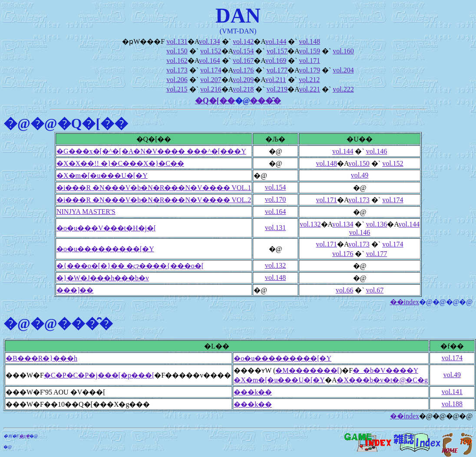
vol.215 (177, 89)
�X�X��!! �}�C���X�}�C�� (120, 163)
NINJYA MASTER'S (86, 212)
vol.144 (276, 41)
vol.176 (243, 70)
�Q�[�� (215, 101)
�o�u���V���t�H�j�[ (106, 228)
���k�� (253, 392)
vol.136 (377, 224)
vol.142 (243, 41)
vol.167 (243, 61)
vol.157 (277, 51)
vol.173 (177, 70)
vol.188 (452, 404)
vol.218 (243, 89)
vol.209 (243, 80)
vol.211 (276, 80)
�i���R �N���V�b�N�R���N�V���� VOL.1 (154, 188)
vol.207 (211, 80)
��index (405, 302)
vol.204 (343, 70)
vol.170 (275, 199)
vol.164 (209, 61)
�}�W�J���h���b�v (103, 278)
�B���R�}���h (41, 358)
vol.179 (309, 70)
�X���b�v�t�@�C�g (382, 380)
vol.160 (343, 51)
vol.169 (276, 61)
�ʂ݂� (24, 436)
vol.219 (277, 89)
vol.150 (177, 51)
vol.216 (211, 89)
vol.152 (211, 51)
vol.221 (309, 89)
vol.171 (309, 61)
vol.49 (360, 175)
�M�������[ (307, 370)
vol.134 (209, 41)
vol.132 (310, 224)
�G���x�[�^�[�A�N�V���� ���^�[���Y (151, 151)
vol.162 (177, 61)
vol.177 (277, 70)
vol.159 (309, 51)
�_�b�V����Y (385, 370)
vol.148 (309, 41)
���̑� (265, 101)
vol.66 (344, 290)
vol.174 (211, 70)
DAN (238, 15)
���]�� (75, 290)
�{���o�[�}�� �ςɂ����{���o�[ (130, 266)
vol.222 (343, 89)
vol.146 (377, 151)
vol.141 (452, 392)
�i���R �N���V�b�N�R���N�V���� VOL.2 (154, 200)
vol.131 (177, 41)
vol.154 (243, 51)
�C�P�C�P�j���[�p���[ (99, 375)
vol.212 (309, 80)
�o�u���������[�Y (105, 249)
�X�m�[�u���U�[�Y (102, 176)
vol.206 (177, 80)
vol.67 (375, 290)
